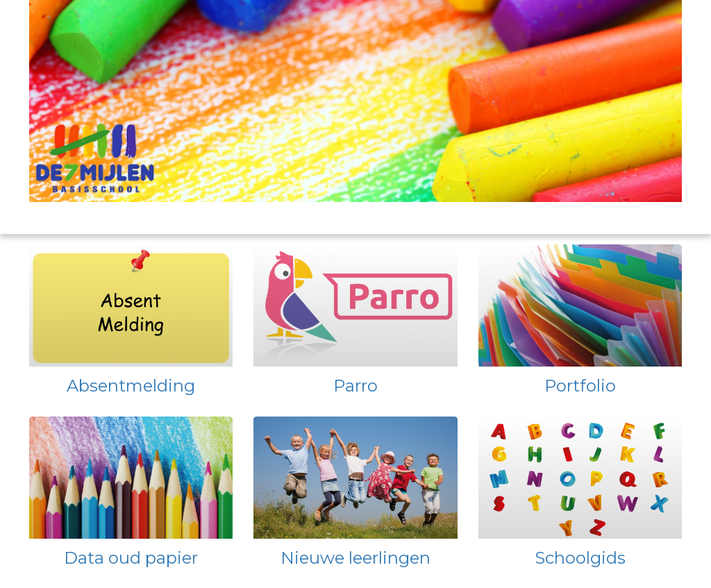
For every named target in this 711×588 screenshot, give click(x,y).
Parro (355, 386)
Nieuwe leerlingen (355, 558)
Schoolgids (580, 558)
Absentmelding (131, 386)
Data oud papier (131, 558)
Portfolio (580, 386)
